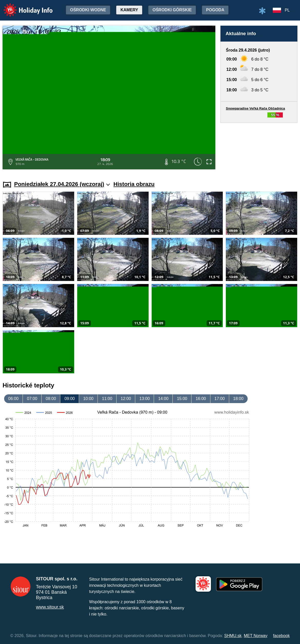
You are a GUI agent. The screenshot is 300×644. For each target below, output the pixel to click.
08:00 (51, 399)
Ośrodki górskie (172, 10)
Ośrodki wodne (88, 10)
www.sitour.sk (50, 607)
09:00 (70, 399)
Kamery (129, 10)
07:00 (32, 399)
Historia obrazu (134, 184)
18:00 (238, 399)
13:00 (144, 399)
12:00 (126, 399)
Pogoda (215, 10)
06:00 (13, 399)
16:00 (201, 399)
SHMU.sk (233, 636)
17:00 (220, 399)
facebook (281, 636)
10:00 (88, 399)
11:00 (107, 399)
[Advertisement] (259, 147)
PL (287, 10)
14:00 (163, 399)
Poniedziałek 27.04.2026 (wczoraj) (62, 184)
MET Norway (256, 636)
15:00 (182, 399)
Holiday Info (23, 7)
